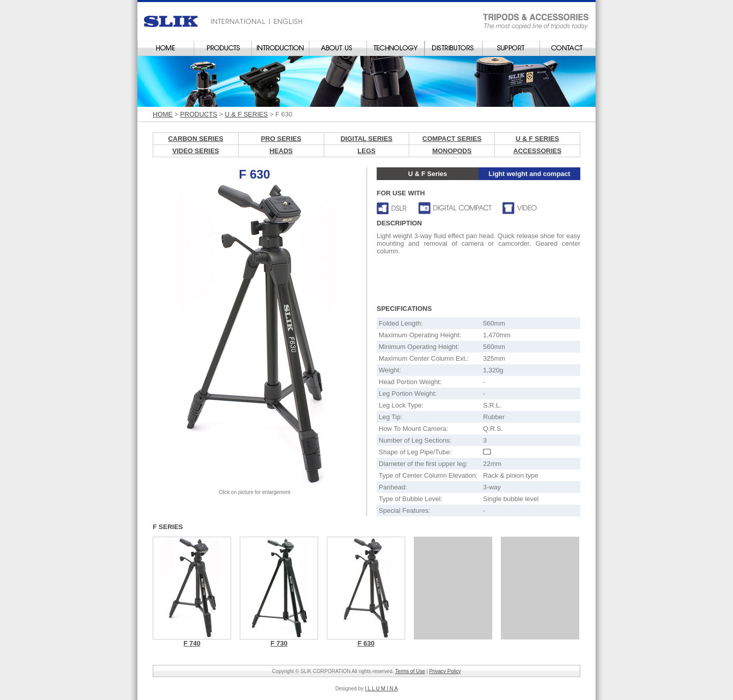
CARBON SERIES (195, 139)
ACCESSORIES (537, 151)
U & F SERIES (247, 114)
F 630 (366, 643)
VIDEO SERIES (196, 151)
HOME (163, 114)
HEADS (281, 151)
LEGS (366, 151)
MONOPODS (452, 151)
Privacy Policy (445, 671)
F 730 (279, 643)
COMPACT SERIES (452, 139)
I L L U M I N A (381, 689)
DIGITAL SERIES (366, 139)
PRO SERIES (281, 139)
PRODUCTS (199, 114)
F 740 (192, 643)
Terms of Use (410, 671)
